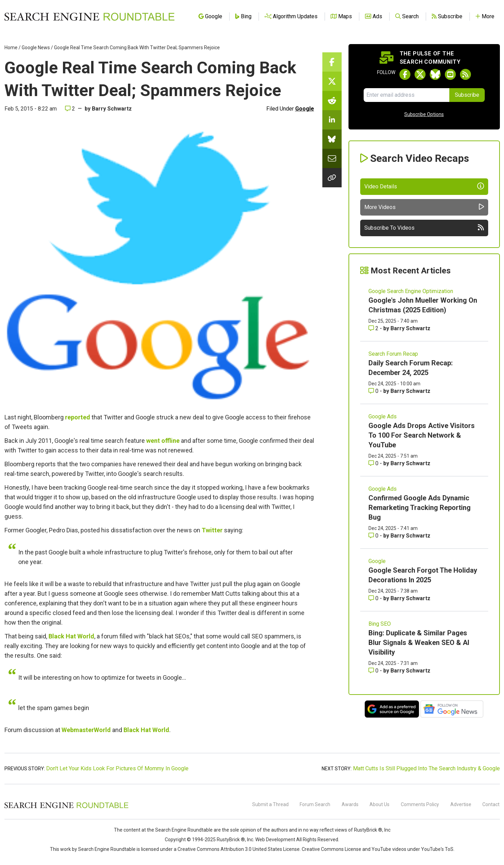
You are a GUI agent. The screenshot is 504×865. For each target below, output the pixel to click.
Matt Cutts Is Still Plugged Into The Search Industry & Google (426, 768)
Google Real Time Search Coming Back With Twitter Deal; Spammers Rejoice (137, 48)
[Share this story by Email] (332, 158)
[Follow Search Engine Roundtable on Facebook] (405, 74)
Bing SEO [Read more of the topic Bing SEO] (380, 624)
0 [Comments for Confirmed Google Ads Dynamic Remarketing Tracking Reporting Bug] (374, 536)
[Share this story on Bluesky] (332, 139)
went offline (163, 441)
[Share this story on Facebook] (332, 62)
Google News (36, 48)
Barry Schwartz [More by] (112, 109)
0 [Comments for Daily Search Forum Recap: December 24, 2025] (374, 391)
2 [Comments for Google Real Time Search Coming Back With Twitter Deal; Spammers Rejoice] (70, 109)
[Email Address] (406, 95)
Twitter (212, 530)
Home (11, 48)
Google (305, 109)
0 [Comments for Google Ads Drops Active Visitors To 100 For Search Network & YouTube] (374, 463)
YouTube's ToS (437, 849)
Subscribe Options (424, 114)
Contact (491, 804)
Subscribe (467, 95)
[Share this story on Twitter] (332, 81)
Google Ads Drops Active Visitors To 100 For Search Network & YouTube (422, 435)
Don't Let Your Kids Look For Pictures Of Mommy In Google (117, 768)
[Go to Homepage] (89, 17)
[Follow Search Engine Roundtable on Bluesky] (435, 74)
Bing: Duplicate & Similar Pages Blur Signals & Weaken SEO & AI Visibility (419, 643)
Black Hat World (71, 636)
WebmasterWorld (86, 730)
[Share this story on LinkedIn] (332, 120)
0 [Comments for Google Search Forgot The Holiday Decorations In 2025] (374, 598)
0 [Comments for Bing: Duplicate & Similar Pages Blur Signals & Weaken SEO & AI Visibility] (374, 671)
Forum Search (315, 804)
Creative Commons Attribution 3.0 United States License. (239, 849)
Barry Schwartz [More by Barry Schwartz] (410, 328)
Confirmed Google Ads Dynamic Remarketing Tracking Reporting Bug (420, 508)
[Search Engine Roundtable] (66, 807)
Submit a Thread (270, 804)
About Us (379, 804)
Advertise (461, 804)
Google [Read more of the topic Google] (377, 561)
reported (78, 417)
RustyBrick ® (231, 840)
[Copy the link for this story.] (332, 178)
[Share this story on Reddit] (332, 101)
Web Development (275, 840)
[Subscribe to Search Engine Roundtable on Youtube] (450, 74)
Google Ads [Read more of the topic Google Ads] (383, 416)
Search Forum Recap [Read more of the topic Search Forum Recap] (393, 354)
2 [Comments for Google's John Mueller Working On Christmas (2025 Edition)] (374, 328)
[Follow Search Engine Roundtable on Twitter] (420, 74)
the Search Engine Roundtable (180, 830)
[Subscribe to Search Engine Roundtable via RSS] (465, 74)
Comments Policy (420, 804)
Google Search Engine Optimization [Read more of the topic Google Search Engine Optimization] (411, 291)
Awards (350, 804)
